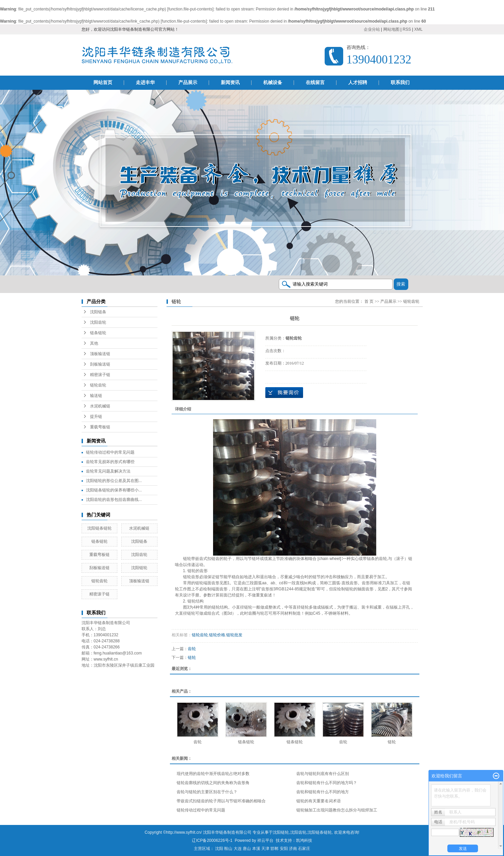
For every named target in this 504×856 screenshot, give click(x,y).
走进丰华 (145, 83)
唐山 (247, 849)
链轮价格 (217, 635)
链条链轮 (98, 333)
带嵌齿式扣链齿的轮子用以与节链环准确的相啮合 (221, 801)
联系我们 (400, 83)
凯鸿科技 (304, 840)
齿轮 (192, 649)
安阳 (284, 849)
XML (419, 29)
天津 (265, 849)
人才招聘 (358, 83)
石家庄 (304, 849)
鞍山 (228, 849)
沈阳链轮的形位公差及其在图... (114, 481)
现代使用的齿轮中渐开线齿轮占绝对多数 (213, 774)
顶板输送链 (100, 354)
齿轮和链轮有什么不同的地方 (323, 792)
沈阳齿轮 (98, 322)
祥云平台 (265, 840)
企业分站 (372, 29)
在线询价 (284, 393)
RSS (407, 29)
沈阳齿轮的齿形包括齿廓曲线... (114, 500)
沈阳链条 (98, 312)
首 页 (369, 301)
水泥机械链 (100, 406)
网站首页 (103, 83)
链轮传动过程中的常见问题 (110, 452)
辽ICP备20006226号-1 (212, 840)
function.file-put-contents (190, 9)
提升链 (96, 417)
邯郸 (274, 849)
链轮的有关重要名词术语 (319, 801)
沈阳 (219, 849)
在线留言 (315, 83)
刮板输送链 (100, 364)
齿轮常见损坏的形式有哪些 (110, 462)
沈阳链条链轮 (99, 528)
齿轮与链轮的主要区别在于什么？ (207, 792)
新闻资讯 (230, 83)
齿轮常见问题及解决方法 (108, 471)
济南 (293, 849)
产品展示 (188, 83)
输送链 (96, 396)
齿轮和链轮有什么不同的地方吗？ (327, 783)
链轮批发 (234, 635)
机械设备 (273, 83)
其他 (94, 343)
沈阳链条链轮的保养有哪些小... (114, 490)
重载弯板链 (100, 427)
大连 (238, 849)
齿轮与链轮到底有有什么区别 (323, 774)
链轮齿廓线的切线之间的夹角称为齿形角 (213, 783)
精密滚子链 (100, 375)
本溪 (256, 849)
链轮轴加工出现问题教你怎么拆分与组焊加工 (337, 810)
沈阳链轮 (139, 568)
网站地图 (391, 29)
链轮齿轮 (98, 385)
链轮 (192, 658)
